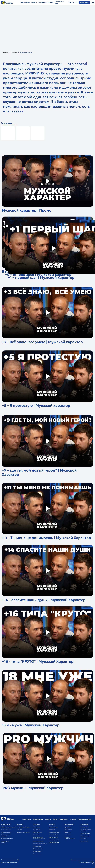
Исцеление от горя (37, 849)
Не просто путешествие (7, 839)
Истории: (20, 825)
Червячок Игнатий (53, 827)
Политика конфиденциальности (9, 863)
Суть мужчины (36, 827)
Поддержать (42, 2)
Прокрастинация (37, 854)
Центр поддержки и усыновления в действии (39, 838)
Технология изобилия (38, 841)
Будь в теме (68, 832)
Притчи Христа (84, 841)
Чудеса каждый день (54, 842)
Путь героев (68, 835)
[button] (84, 3)
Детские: (52, 825)
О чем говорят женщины (36, 830)
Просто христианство (86, 836)
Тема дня (67, 837)
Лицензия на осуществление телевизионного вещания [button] (83, 860)
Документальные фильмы (23, 832)
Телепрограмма (25, 2)
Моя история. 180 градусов (24, 827)
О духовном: (84, 825)
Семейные (14, 53)
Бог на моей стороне (6, 832)
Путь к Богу (83, 839)
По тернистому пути (6, 830)
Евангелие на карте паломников (6, 835)
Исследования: (6, 825)
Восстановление (37, 851)
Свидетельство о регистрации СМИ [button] (10, 860)
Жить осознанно (37, 846)
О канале (50, 2)
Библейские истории (54, 832)
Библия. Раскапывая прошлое (8, 827)
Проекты (34, 2)
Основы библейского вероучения (86, 830)
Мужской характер (26, 53)
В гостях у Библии (53, 835)
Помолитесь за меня (85, 833)
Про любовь (68, 827)
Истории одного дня (54, 840)
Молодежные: (69, 825)
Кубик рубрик (52, 830)
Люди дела (20, 830)
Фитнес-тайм (36, 835)
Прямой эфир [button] (26, 819)
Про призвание (68, 830)
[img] (93, 2)
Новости (71, 2)
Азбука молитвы (84, 827)
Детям (55, 819)
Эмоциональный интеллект (40, 844)
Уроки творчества (37, 832)
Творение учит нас (53, 837)
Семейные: (36, 825)
